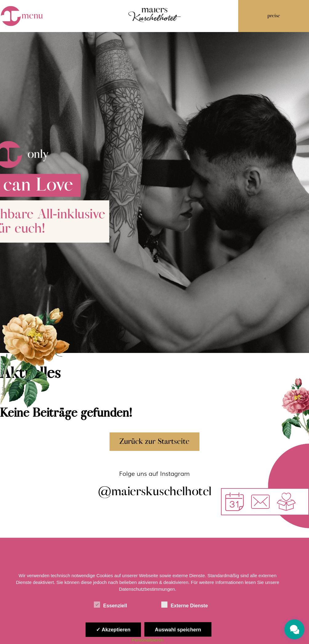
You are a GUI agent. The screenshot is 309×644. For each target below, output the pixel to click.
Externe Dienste (185, 605)
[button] (260, 502)
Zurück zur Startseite (154, 441)
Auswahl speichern (178, 630)
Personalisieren (148, 640)
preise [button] (274, 16)
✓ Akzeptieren (113, 630)
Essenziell (110, 605)
